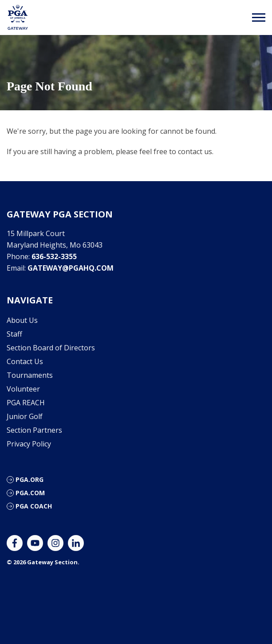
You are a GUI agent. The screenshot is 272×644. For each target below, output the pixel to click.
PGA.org (30, 479)
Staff (14, 334)
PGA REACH (26, 403)
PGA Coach (34, 506)
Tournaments (30, 375)
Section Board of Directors (51, 348)
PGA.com (30, 493)
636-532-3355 (54, 256)
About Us (22, 320)
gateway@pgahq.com (71, 268)
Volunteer (23, 389)
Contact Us (25, 361)
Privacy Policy (29, 444)
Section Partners (34, 430)
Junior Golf (25, 416)
